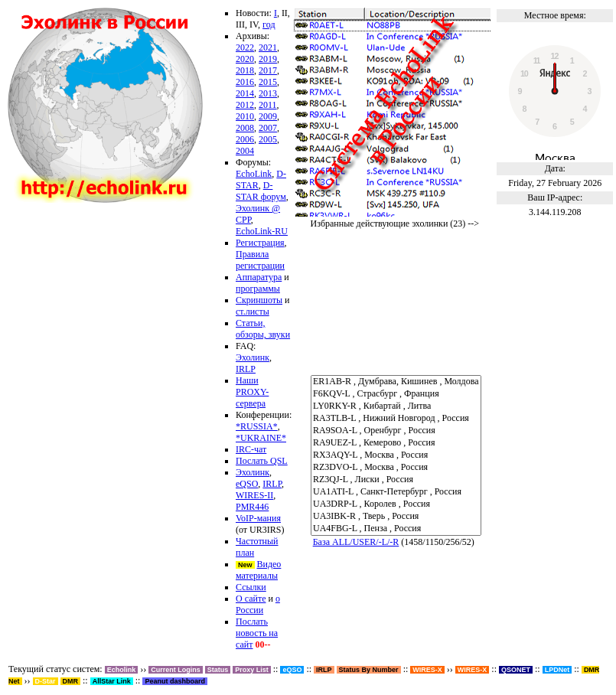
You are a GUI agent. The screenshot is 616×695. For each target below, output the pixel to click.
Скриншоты (259, 300)
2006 (245, 139)
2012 (245, 105)
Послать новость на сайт (257, 633)
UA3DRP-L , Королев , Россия (396, 504)
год (269, 24)
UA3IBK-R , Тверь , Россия (396, 517)
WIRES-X (473, 670)
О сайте (251, 599)
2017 (268, 70)
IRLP (246, 369)
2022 (245, 47)
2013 (268, 93)
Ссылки (251, 587)
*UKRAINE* (261, 438)
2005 (268, 139)
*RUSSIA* (257, 426)
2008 (245, 128)
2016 (245, 82)
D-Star (46, 681)
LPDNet (557, 670)
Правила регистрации (260, 260)
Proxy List (252, 670)
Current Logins (176, 670)
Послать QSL (262, 461)
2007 (268, 128)
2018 (245, 70)
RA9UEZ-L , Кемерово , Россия (396, 443)
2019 (268, 59)
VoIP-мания (258, 518)
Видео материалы (258, 570)
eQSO (247, 484)
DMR (71, 681)
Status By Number (369, 670)
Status (218, 670)
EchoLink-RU (262, 231)
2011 (268, 105)
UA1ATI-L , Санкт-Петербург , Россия (396, 492)
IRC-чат (251, 449)
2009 (268, 116)
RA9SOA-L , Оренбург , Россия (396, 431)
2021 (268, 47)
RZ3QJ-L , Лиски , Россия (396, 480)
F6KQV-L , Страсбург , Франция (396, 394)
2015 (268, 82)
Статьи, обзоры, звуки (263, 329)
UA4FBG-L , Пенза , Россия (396, 529)
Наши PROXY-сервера (252, 392)
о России (258, 604)
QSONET (516, 670)
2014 (245, 93)
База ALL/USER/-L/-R (356, 542)
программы (258, 289)
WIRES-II (254, 495)
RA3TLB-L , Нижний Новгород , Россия (396, 419)
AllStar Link (112, 681)
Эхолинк (253, 357)
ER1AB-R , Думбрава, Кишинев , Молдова (396, 382)
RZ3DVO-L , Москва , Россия (396, 468)
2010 (245, 116)
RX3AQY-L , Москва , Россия (396, 455)
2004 (245, 151)
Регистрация (260, 243)
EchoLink (254, 174)
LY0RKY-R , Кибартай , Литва (396, 406)
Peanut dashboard (175, 681)
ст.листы (253, 312)
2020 (245, 59)
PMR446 (252, 507)
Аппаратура (259, 277)
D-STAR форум (261, 191)
